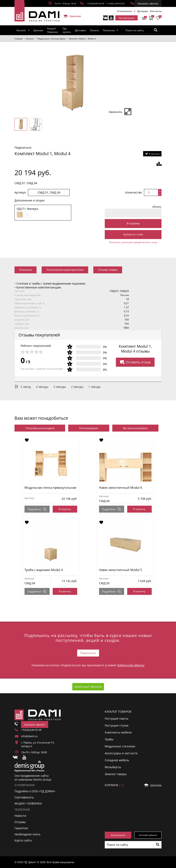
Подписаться (88, 653)
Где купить (67, 30)
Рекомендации (89, 428)
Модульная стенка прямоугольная (50, 487)
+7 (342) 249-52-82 (115, 3)
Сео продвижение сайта (32, 776)
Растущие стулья (117, 725)
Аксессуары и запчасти (121, 753)
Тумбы (109, 739)
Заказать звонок (148, 3)
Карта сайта (23, 840)
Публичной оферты (131, 665)
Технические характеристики (65, 270)
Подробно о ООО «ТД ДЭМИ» (35, 791)
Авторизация (126, 18)
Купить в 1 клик (133, 234)
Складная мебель (117, 760)
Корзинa (115, 785)
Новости (20, 816)
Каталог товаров (118, 712)
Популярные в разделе (40, 428)
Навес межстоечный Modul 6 (121, 487)
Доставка (80, 30)
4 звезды (42, 387)
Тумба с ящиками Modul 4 (44, 570)
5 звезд (26, 387)
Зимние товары (116, 774)
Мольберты (113, 767)
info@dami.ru (29, 736)
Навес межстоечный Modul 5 (121, 570)
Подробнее (37, 509)
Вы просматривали (135, 428)
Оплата (94, 30)
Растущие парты (116, 718)
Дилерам (143, 11)
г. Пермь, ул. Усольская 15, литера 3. (38, 744)
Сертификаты (24, 797)
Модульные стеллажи (120, 746)
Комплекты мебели (118, 732)
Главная (19, 39)
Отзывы (20, 822)
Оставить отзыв (135, 362)
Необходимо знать (27, 834)
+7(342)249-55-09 (96, 3)
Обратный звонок (88, 687)
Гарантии (21, 828)
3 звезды (60, 387)
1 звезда (95, 387)
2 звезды (77, 387)
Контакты (156, 11)
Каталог (21, 30)
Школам (70, 16)
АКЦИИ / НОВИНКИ (28, 803)
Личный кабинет (148, 835)
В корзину (133, 223)
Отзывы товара (108, 270)
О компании (125, 11)
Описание (26, 270)
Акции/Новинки (53, 30)
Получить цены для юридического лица (133, 242)
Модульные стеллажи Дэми (51, 39)
